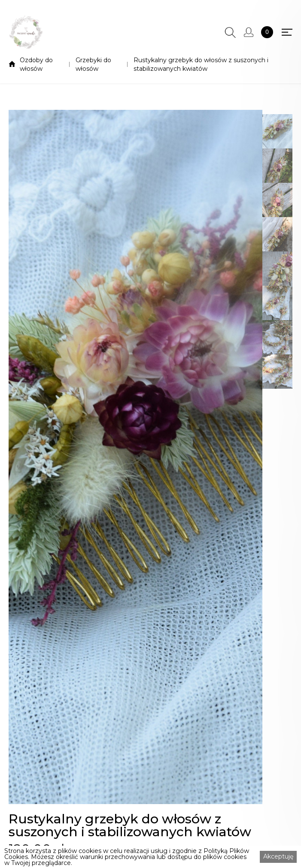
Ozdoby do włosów (36, 64)
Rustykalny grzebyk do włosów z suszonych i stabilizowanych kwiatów (201, 64)
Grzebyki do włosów (93, 64)
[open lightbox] (135, 457)
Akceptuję (278, 856)
